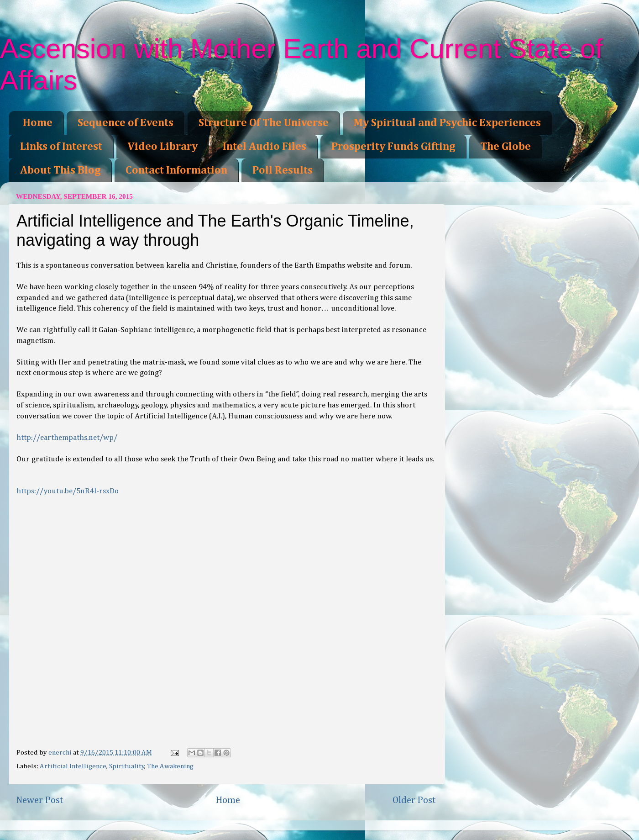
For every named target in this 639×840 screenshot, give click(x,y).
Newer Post (40, 800)
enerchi (61, 753)
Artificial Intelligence (73, 766)
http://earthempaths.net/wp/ (67, 438)
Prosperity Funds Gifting (393, 147)
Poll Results (283, 170)
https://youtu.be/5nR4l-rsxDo (68, 491)
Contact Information (176, 170)
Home (38, 123)
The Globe (505, 147)
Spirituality (127, 766)
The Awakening (170, 766)
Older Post (414, 800)
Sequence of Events (126, 123)
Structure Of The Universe (264, 123)
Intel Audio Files (265, 147)
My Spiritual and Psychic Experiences (447, 123)
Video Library (162, 147)
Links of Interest (61, 147)
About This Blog (60, 170)
